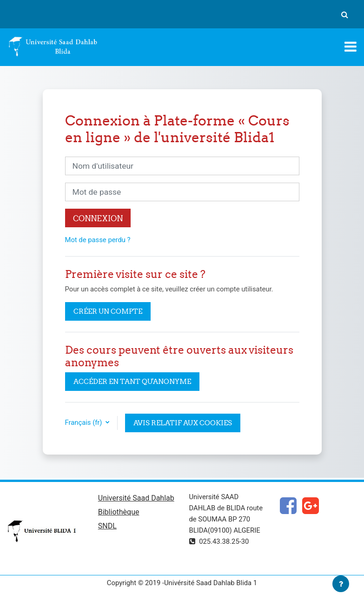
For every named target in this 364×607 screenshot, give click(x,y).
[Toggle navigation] (351, 46)
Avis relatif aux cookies (183, 423)
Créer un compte (108, 311)
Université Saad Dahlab (136, 498)
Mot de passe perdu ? (98, 240)
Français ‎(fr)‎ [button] (85, 422)
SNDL (107, 526)
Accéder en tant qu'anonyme (132, 381)
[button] (344, 14)
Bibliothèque (119, 512)
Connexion (98, 218)
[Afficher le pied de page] (341, 584)
